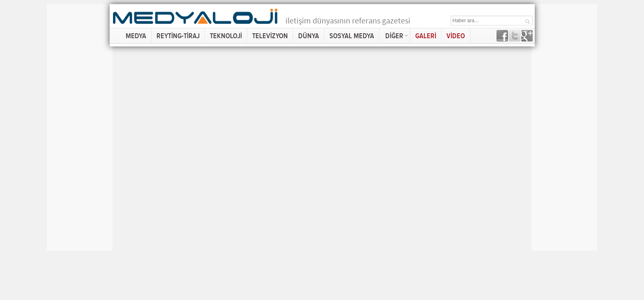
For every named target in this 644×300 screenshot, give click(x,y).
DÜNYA (309, 36)
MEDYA (136, 36)
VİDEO (456, 36)
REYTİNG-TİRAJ (178, 36)
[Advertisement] (80, 127)
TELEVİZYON (270, 36)
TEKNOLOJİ (226, 36)
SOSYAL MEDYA (352, 36)
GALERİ (426, 36)
